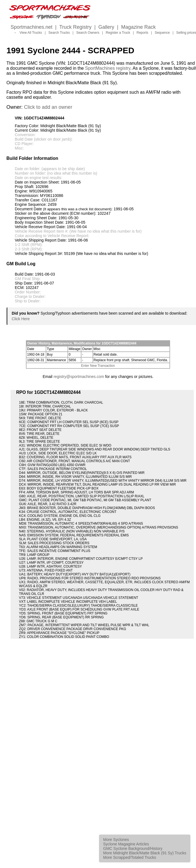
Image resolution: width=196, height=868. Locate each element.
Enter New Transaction (98, 366)
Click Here (21, 319)
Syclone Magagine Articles (126, 844)
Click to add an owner (48, 107)
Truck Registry (75, 27)
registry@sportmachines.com (79, 377)
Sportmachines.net (32, 27)
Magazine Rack (139, 27)
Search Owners (88, 33)
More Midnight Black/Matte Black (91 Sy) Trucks (145, 853)
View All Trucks (31, 33)
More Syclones (116, 840)
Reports (142, 33)
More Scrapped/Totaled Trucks (130, 857)
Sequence (162, 33)
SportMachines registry (108, 68)
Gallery (106, 27)
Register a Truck (118, 33)
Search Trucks (59, 33)
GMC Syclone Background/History (133, 848)
